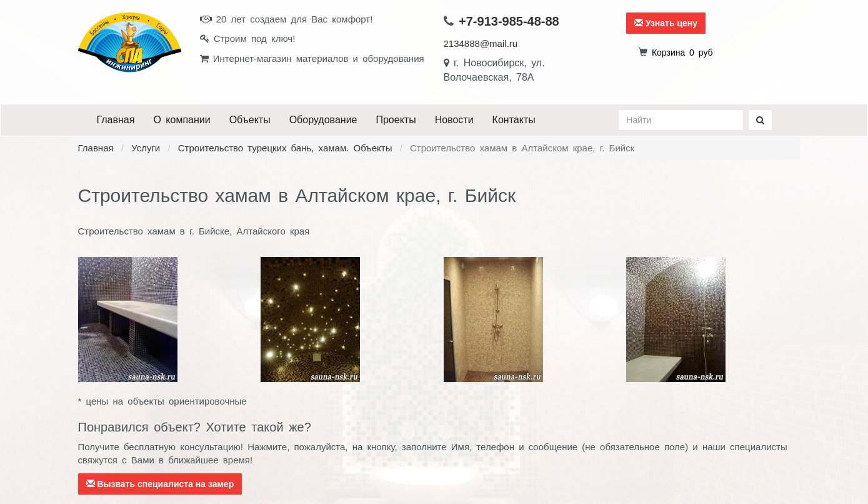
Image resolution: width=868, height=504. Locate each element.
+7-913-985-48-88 (509, 21)
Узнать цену (666, 23)
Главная (116, 120)
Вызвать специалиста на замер (160, 484)
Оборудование (323, 120)
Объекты (250, 120)
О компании (182, 120)
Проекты (396, 120)
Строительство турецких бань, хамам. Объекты (285, 148)
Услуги (146, 148)
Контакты (514, 120)
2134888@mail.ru (481, 43)
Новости (454, 120)
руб (682, 53)
